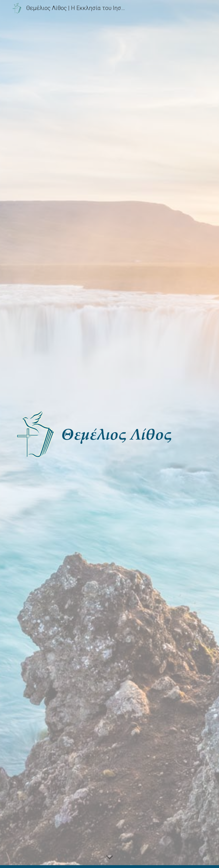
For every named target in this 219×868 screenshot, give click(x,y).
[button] (109, 858)
